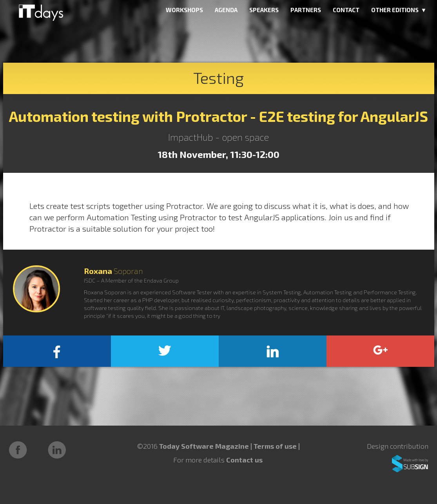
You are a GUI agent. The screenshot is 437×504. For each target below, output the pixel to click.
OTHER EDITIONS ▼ (399, 10)
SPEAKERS (264, 10)
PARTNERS (306, 10)
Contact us (244, 460)
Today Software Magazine (204, 446)
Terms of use (276, 446)
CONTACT (346, 10)
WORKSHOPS (184, 10)
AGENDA (226, 10)
